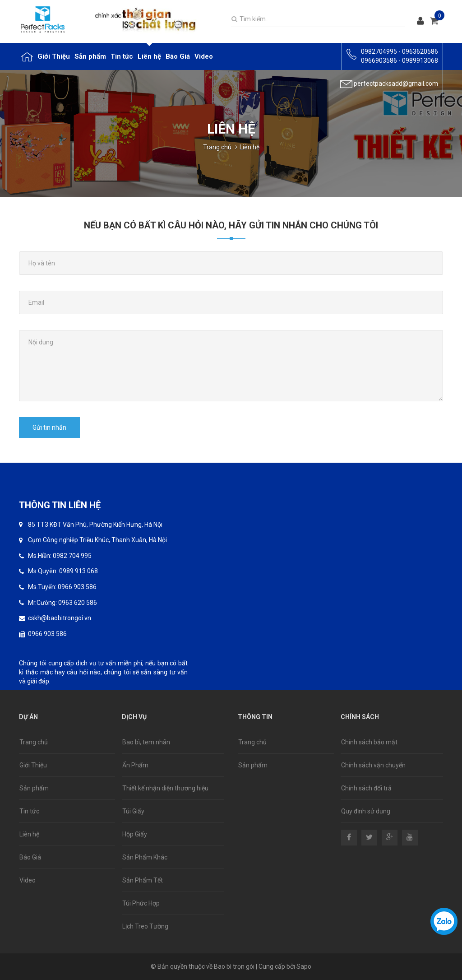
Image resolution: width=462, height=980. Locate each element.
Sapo (304, 966)
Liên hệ (29, 834)
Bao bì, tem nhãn (146, 742)
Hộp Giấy (135, 834)
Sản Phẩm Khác (145, 857)
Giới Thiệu (33, 765)
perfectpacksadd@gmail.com (396, 84)
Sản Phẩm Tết (143, 880)
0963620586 (420, 51)
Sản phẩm (34, 788)
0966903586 (379, 60)
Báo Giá (30, 857)
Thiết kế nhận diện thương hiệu (165, 788)
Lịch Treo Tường (145, 926)
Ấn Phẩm (135, 765)
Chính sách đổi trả (366, 788)
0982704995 (379, 51)
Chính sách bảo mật (369, 742)
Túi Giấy (133, 811)
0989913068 (420, 60)
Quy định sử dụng (366, 811)
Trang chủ (217, 147)
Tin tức (29, 811)
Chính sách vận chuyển (373, 765)
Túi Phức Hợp (141, 903)
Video (28, 880)
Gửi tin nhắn (49, 427)
